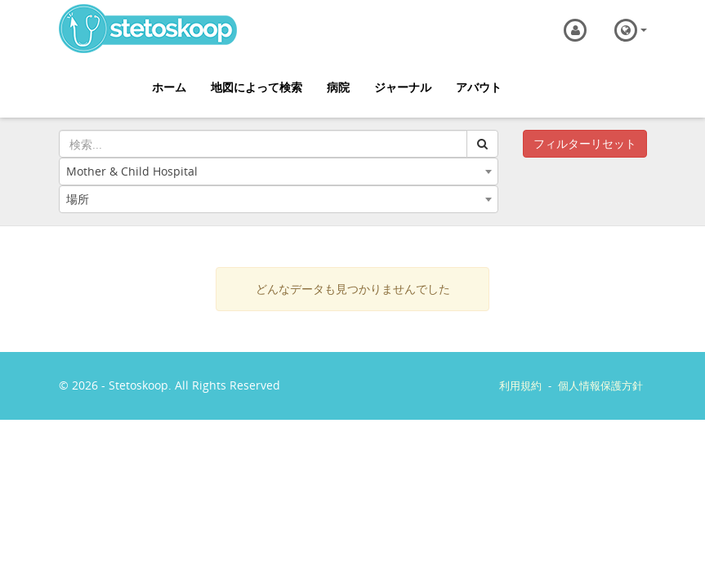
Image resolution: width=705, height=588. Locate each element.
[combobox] (279, 171)
